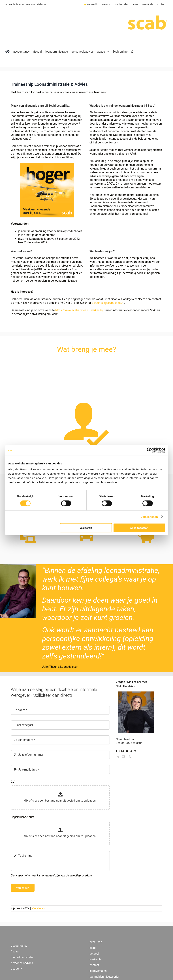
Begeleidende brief (23, 817)
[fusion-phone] (130, 757)
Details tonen (149, 517)
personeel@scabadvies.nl (108, 303)
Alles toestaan (139, 528)
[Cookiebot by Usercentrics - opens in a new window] (149, 450)
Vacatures (38, 908)
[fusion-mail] (124, 757)
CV (13, 782)
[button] (132, 52)
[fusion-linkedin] (117, 757)
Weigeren (86, 528)
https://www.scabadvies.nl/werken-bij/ (80, 310)
